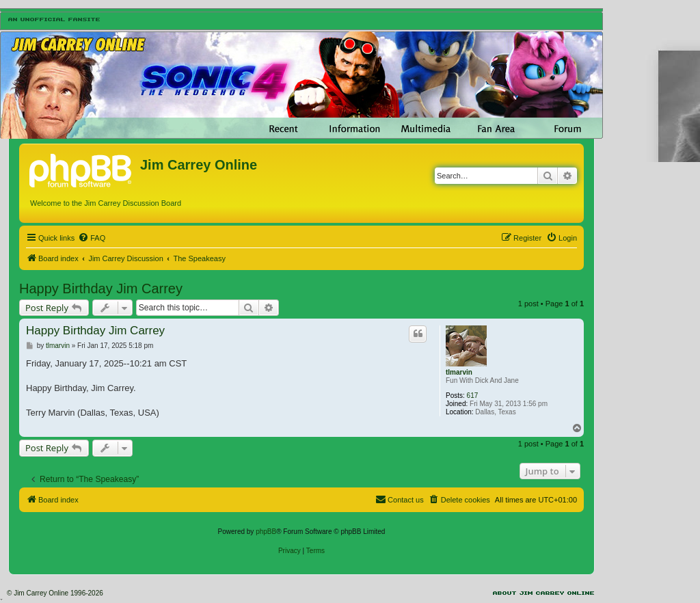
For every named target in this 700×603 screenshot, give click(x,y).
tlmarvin (459, 372)
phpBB (266, 532)
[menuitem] (92, 238)
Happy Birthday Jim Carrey (101, 289)
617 (473, 396)
